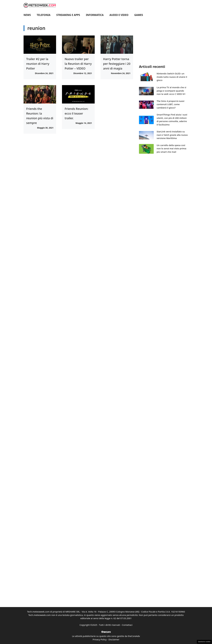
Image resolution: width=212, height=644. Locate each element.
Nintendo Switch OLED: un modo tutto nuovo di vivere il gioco (172, 77)
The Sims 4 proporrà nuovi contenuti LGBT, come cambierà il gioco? (170, 104)
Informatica (95, 15)
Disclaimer (114, 639)
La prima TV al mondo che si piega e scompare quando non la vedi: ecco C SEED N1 (171, 91)
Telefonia (44, 15)
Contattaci (127, 625)
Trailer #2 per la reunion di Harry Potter (38, 64)
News (27, 15)
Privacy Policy (100, 639)
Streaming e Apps (68, 15)
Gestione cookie (204, 642)
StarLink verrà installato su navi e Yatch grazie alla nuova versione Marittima (172, 135)
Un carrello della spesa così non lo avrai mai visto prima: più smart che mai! (172, 148)
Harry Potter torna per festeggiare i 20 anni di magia (117, 64)
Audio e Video (119, 15)
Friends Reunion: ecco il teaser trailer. (76, 113)
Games (139, 15)
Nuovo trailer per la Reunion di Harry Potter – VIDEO (78, 64)
